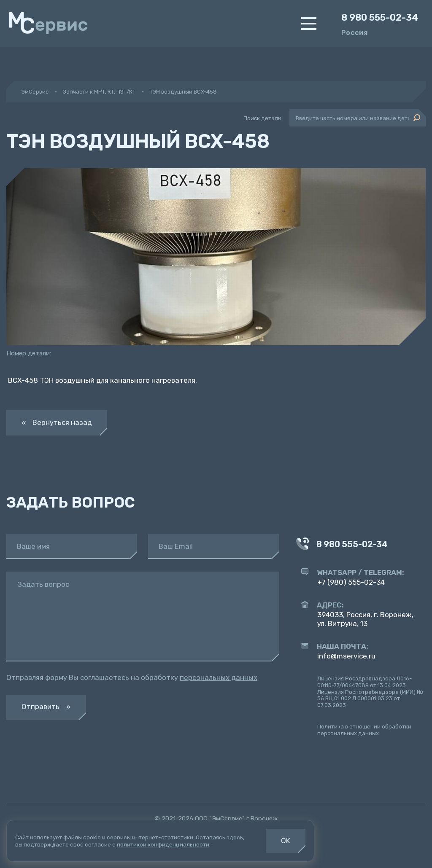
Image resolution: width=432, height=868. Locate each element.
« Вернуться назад (57, 422)
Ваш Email (176, 547)
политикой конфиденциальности (163, 844)
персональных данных (219, 677)
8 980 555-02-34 (380, 18)
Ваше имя (33, 547)
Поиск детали (262, 118)
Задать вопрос (43, 584)
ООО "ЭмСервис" (220, 819)
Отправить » (46, 707)
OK (286, 841)
